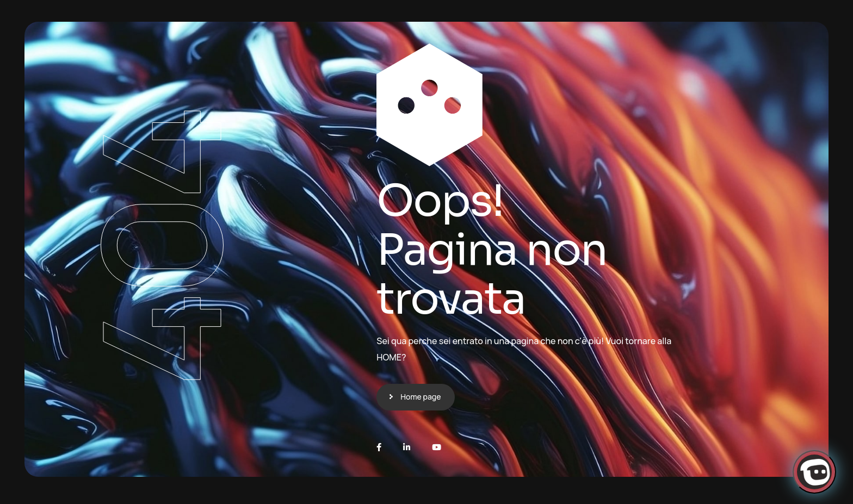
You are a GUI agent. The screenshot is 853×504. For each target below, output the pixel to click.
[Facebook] (379, 447)
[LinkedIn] (407, 447)
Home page (421, 397)
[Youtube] (437, 447)
